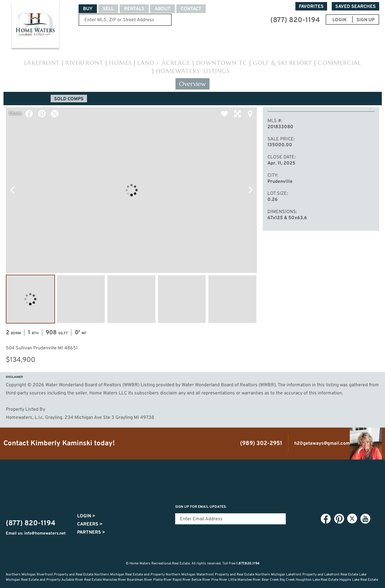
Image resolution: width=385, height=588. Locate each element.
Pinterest (42, 114)
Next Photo (251, 190)
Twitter (55, 114)
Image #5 (232, 299)
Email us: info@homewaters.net (36, 534)
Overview (192, 84)
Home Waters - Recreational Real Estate (35, 27)
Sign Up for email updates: (201, 507)
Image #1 (30, 299)
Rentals (134, 9)
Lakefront (42, 63)
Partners (91, 532)
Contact (191, 9)
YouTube (365, 519)
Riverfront (84, 63)
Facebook (29, 114)
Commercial (339, 63)
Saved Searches (355, 7)
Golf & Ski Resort (282, 63)
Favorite (224, 114)
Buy (88, 9)
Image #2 (81, 299)
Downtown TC (222, 63)
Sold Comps (69, 99)
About (163, 9)
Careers (90, 524)
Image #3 (131, 299)
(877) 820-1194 (295, 20)
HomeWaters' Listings (193, 71)
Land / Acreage (164, 63)
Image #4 (182, 299)
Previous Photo (12, 190)
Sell (108, 9)
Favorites (311, 7)
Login (86, 516)
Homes (120, 63)
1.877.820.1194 (248, 564)
